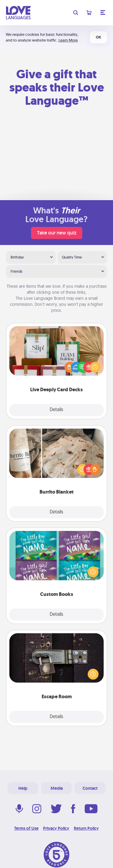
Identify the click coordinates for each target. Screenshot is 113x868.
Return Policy (86, 828)
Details (56, 410)
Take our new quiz (57, 233)
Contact (90, 788)
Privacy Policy (56, 828)
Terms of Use (26, 828)
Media (57, 788)
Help (23, 788)
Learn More (68, 40)
